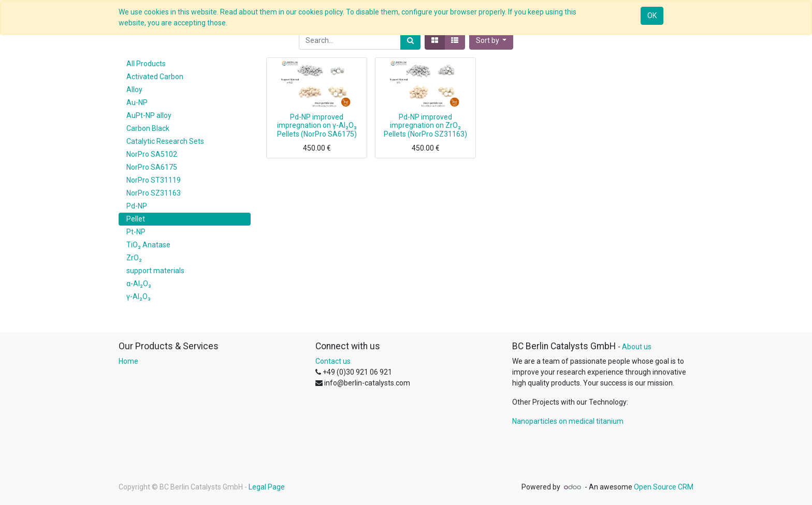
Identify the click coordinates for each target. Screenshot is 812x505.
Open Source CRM (664, 487)
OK (652, 16)
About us (637, 347)
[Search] (410, 41)
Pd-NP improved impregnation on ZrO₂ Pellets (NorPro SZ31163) (425, 126)
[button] (491, 41)
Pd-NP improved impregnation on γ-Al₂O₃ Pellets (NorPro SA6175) (317, 126)
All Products (146, 64)
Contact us (333, 361)
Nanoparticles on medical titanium (568, 421)
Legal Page (267, 487)
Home (128, 361)
